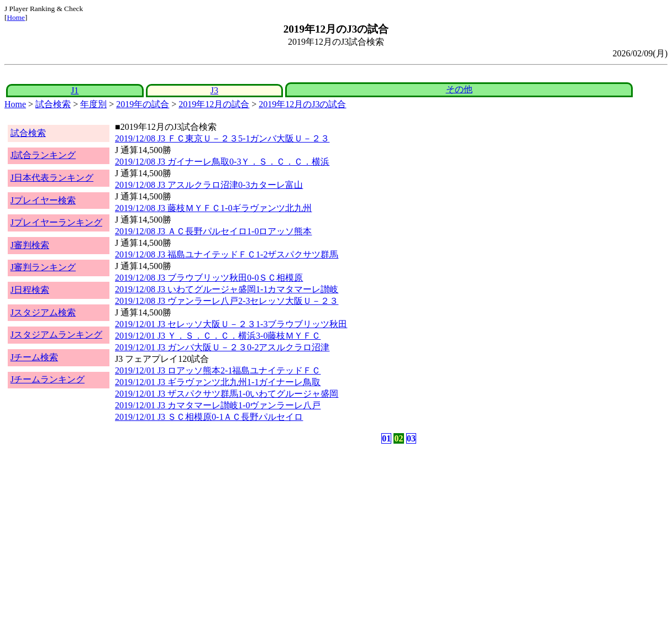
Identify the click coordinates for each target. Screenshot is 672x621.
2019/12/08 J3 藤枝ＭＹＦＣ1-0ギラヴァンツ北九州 (213, 208)
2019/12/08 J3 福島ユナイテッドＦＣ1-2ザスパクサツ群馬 (227, 254)
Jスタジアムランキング (56, 335)
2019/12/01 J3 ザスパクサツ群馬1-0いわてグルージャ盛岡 (227, 394)
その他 (459, 89)
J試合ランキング (43, 155)
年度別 (93, 104)
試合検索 (53, 104)
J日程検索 (30, 290)
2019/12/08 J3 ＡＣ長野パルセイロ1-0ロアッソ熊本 (213, 231)
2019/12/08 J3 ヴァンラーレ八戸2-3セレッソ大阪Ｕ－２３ (227, 301)
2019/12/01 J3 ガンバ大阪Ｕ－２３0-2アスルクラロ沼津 (222, 347)
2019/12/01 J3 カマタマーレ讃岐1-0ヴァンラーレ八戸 (218, 405)
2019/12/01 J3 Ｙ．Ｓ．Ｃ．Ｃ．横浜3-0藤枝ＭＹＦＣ (218, 336)
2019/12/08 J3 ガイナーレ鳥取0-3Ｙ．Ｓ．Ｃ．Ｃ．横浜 (222, 162)
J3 (214, 90)
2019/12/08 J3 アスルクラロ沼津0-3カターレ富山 (209, 185)
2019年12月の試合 (214, 104)
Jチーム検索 (34, 357)
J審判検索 (30, 245)
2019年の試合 (143, 104)
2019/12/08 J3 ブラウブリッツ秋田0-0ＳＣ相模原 (209, 278)
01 (386, 438)
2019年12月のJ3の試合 (302, 104)
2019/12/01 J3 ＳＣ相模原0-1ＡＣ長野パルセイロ (209, 417)
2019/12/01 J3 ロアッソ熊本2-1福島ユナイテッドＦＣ (218, 370)
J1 (75, 90)
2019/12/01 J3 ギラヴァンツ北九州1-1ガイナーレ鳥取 (218, 382)
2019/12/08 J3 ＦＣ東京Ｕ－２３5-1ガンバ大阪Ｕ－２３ (222, 138)
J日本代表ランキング (52, 178)
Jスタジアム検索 (43, 312)
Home (16, 17)
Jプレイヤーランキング (56, 222)
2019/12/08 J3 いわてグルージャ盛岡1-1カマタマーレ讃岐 (227, 289)
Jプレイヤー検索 (43, 200)
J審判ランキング (43, 267)
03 (411, 438)
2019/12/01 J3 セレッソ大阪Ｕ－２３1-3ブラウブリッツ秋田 (231, 324)
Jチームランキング (48, 379)
